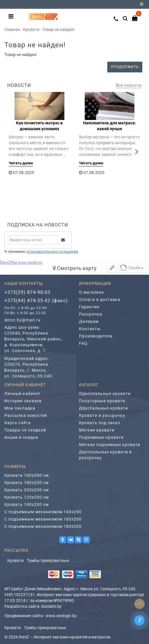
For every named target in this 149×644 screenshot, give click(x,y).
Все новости (129, 85)
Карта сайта (18, 423)
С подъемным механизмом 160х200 (43, 519)
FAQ (83, 343)
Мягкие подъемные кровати (110, 445)
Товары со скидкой (25, 430)
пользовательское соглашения (52, 252)
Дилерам (89, 321)
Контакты (90, 329)
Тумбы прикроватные (48, 561)
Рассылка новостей (26, 415)
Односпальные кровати (105, 394)
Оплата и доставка (100, 300)
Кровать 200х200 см (27, 490)
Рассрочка (91, 314)
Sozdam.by (51, 606)
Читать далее (21, 163)
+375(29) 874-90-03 (27, 292)
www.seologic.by (61, 616)
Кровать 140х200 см (27, 504)
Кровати (31, 29)
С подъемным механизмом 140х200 (43, 512)
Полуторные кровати (102, 401)
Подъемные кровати (101, 437)
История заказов (23, 401)
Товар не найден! (58, 29)
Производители (96, 336)
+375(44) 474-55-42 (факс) (36, 301)
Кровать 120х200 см (27, 497)
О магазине (91, 292)
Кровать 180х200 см (27, 483)
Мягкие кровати (97, 430)
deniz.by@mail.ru (22, 320)
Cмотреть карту (75, 268)
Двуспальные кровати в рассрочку (105, 455)
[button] (137, 152)
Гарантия (89, 307)
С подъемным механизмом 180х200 (43, 526)
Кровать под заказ (100, 423)
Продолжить (125, 67)
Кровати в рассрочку (102, 415)
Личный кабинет (22, 394)
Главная (12, 29)
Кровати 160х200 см (27, 475)
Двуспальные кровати (104, 408)
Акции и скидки (21, 437)
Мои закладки (20, 408)
